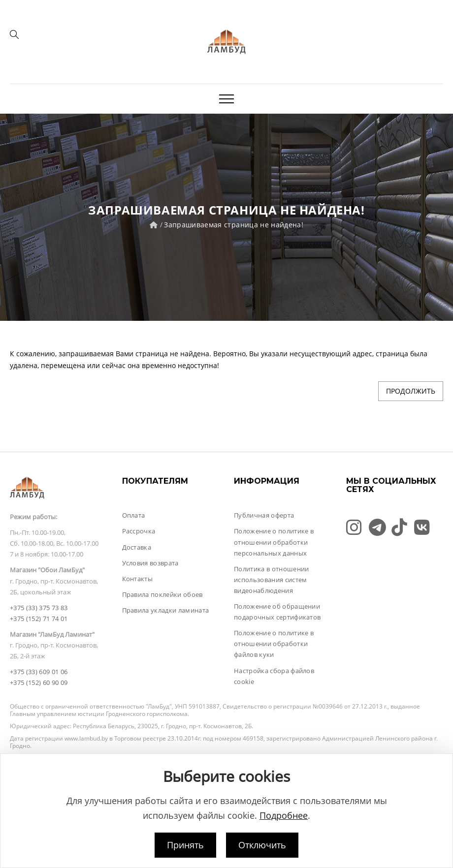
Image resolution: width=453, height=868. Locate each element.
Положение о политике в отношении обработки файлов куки (274, 644)
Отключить (262, 845)
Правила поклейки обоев (162, 594)
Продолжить (411, 391)
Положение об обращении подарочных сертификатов (277, 612)
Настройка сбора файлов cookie (274, 676)
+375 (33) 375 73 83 (39, 608)
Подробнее (284, 815)
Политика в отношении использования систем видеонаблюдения (272, 580)
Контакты (138, 579)
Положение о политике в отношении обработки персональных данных (274, 542)
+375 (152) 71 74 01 (39, 619)
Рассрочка (139, 531)
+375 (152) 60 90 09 (39, 682)
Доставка (137, 547)
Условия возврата (150, 563)
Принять (185, 845)
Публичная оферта (264, 515)
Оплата (134, 515)
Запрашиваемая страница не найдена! (234, 225)
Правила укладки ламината (166, 610)
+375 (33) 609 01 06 (39, 672)
